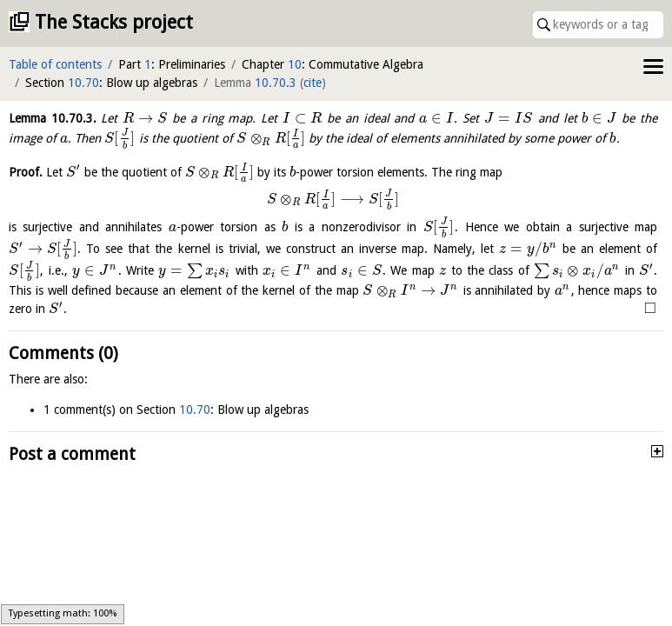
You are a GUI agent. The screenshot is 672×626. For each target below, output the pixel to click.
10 (295, 64)
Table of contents (55, 64)
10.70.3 (276, 83)
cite (313, 83)
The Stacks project (114, 22)
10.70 (83, 83)
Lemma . (53, 118)
